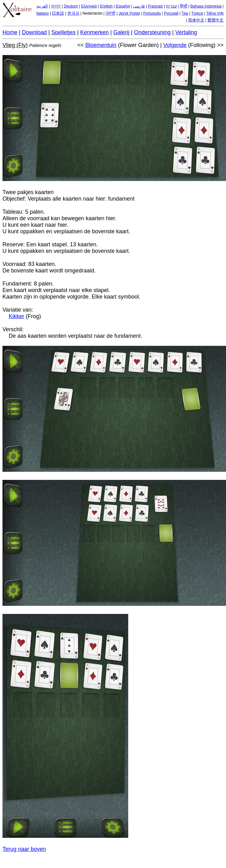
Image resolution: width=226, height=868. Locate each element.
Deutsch (71, 6)
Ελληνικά (89, 6)
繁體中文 (215, 20)
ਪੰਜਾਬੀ (111, 13)
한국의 (73, 13)
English (106, 6)
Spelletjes (63, 32)
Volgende (175, 45)
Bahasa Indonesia (206, 6)
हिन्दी (184, 6)
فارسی (139, 6)
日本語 (58, 13)
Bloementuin (101, 45)
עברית (172, 6)
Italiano (43, 13)
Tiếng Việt (215, 13)
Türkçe (197, 13)
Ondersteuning (152, 32)
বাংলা (56, 6)
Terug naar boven (24, 849)
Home (10, 32)
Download (34, 32)
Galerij (121, 32)
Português (152, 13)
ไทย (185, 13)
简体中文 (196, 20)
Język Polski (129, 13)
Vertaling (186, 32)
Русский (171, 13)
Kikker (16, 316)
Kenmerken (94, 32)
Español (123, 6)
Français (156, 6)
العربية (42, 6)
